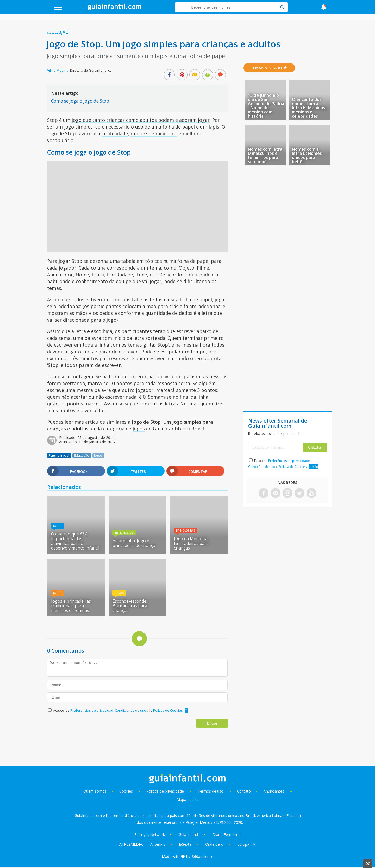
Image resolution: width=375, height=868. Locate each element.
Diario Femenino (227, 835)
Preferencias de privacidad (92, 710)
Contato (244, 791)
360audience (203, 856)
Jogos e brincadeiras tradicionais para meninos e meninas (71, 606)
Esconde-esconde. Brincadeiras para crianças (130, 606)
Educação (58, 32)
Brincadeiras (124, 533)
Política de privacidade (166, 791)
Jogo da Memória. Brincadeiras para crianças (191, 543)
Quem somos (95, 791)
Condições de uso (262, 467)
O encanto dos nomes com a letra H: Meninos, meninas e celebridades (309, 108)
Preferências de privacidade (289, 461)
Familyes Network (150, 835)
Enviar (212, 723)
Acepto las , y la (118, 710)
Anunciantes (274, 791)
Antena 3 (158, 844)
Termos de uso (211, 791)
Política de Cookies (168, 710)
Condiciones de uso (131, 710)
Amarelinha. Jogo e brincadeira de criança (134, 543)
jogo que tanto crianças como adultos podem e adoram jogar (141, 120)
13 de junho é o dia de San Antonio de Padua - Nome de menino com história (266, 106)
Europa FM (246, 844)
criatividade (115, 133)
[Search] (282, 7)
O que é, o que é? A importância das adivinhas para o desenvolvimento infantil (75, 541)
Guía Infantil (189, 835)
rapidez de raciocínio (154, 133)
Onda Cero (214, 844)
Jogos (139, 429)
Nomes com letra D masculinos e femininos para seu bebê (265, 155)
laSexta (185, 844)
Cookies (127, 791)
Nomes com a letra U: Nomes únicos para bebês (307, 155)
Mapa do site (188, 799)
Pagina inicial (59, 455)
